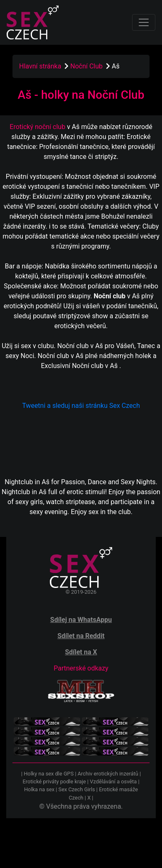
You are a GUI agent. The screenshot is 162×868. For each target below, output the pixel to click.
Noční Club (87, 66)
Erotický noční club (37, 127)
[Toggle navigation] (144, 22)
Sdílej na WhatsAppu (81, 620)
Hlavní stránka (40, 66)
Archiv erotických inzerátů (108, 774)
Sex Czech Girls (77, 789)
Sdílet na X (81, 652)
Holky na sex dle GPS (49, 774)
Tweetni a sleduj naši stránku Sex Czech (81, 406)
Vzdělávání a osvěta (113, 781)
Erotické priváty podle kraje (54, 781)
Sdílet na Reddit (81, 636)
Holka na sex (39, 789)
